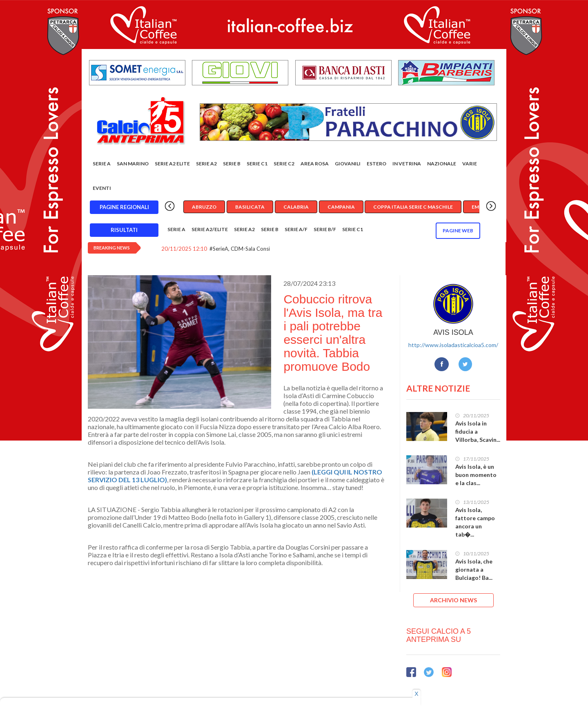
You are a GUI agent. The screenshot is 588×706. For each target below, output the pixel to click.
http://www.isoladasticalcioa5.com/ (453, 345)
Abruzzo (204, 207)
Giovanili (348, 164)
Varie (470, 164)
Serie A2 (206, 164)
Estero (376, 164)
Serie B (232, 164)
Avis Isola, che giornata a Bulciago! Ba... (474, 569)
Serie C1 (257, 164)
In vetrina (407, 164)
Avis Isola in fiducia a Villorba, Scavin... (478, 431)
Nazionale (442, 164)
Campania (341, 207)
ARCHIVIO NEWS (453, 600)
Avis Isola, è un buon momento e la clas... (476, 475)
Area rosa (315, 164)
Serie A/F (296, 229)
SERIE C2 (284, 164)
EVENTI (102, 188)
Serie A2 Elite (172, 164)
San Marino (133, 164)
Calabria (296, 207)
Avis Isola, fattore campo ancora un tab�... (475, 522)
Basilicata (250, 207)
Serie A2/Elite (210, 229)
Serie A (102, 164)
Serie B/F (325, 229)
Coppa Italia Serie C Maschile (413, 207)
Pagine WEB (458, 231)
